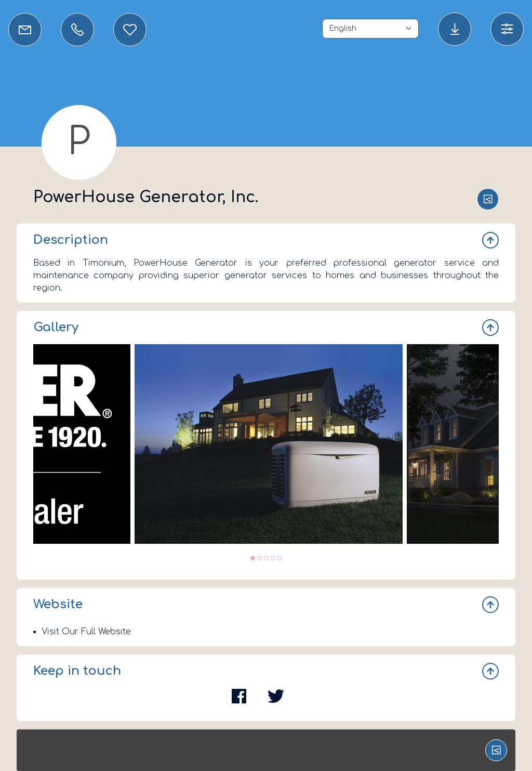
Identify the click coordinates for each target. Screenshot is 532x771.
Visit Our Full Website (86, 632)
